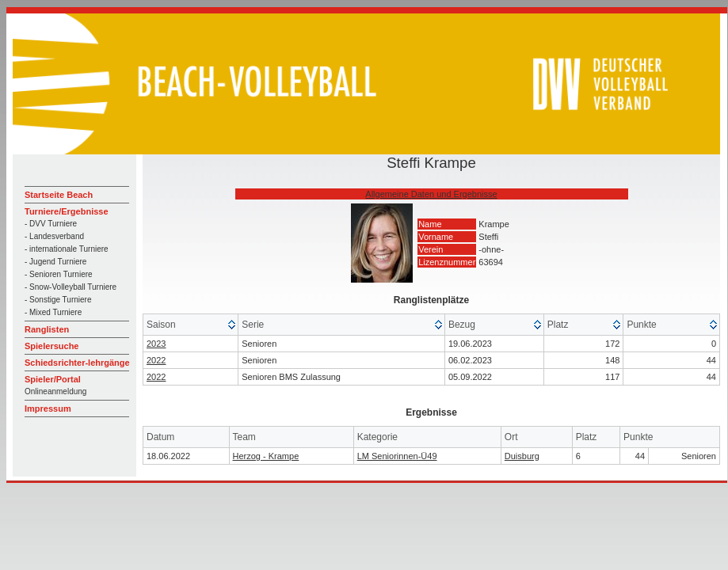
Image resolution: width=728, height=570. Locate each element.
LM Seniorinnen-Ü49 (397, 456)
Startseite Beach (59, 195)
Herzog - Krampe (266, 456)
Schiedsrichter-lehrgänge (77, 363)
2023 (156, 344)
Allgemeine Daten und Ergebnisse (431, 194)
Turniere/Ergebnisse (67, 211)
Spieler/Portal (53, 379)
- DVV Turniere (51, 224)
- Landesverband (54, 236)
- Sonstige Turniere (58, 300)
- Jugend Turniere (55, 262)
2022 (156, 360)
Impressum (48, 408)
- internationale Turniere (67, 249)
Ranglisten (47, 329)
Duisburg (522, 456)
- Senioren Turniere (59, 274)
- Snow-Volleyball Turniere (71, 287)
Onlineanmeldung (55, 391)
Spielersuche (51, 346)
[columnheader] (191, 325)
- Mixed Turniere (53, 312)
